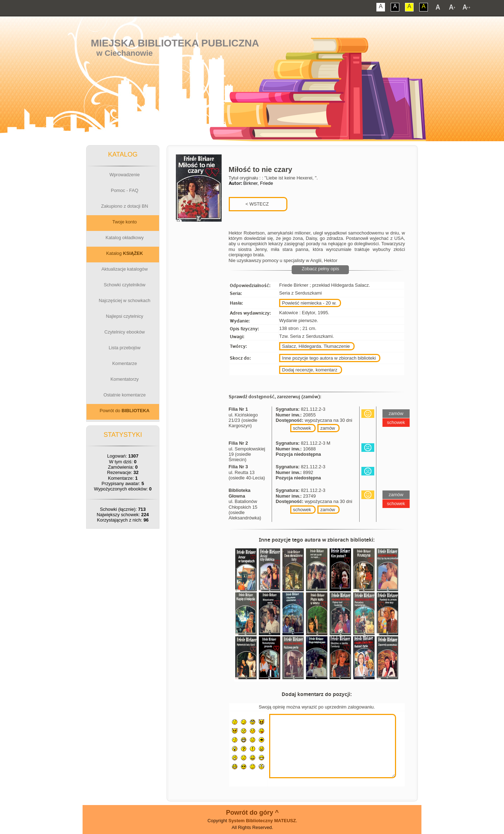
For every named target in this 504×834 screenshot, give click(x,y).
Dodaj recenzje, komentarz (310, 370)
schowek (302, 428)
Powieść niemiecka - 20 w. (309, 303)
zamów (328, 428)
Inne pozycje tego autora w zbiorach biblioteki (329, 358)
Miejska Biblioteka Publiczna (175, 43)
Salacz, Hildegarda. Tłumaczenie (316, 346)
